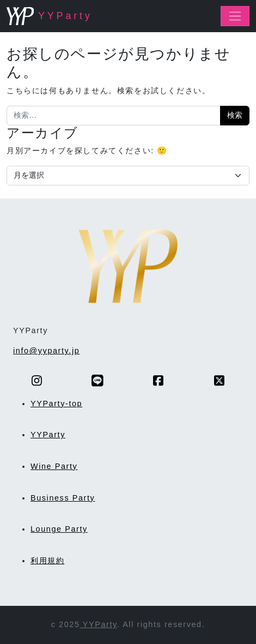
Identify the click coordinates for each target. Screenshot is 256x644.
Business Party (63, 498)
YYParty (48, 435)
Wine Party (54, 466)
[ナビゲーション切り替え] (235, 16)
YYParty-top (56, 404)
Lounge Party (59, 529)
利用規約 (47, 561)
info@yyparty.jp (46, 351)
